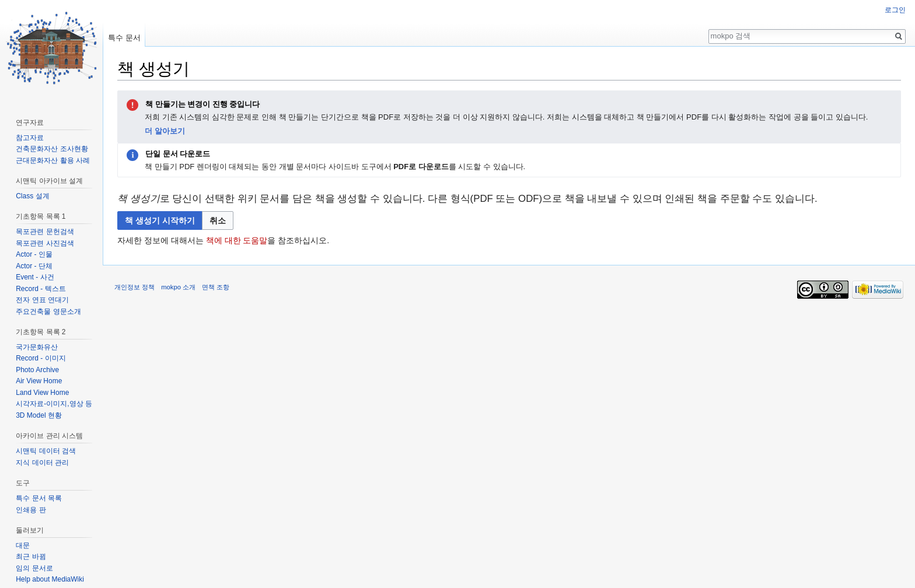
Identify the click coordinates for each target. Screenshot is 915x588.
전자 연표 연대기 (42, 300)
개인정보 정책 (135, 287)
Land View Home (42, 393)
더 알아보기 (165, 131)
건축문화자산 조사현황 (52, 149)
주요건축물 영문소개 (48, 311)
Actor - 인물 (34, 254)
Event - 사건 (35, 277)
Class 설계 (32, 196)
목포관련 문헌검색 (45, 232)
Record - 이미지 (41, 358)
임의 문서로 (34, 568)
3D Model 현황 (39, 415)
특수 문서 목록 (39, 498)
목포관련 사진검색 (45, 243)
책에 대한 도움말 (237, 240)
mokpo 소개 (178, 287)
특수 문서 (124, 38)
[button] (218, 220)
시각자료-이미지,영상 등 (54, 404)
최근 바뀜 (31, 556)
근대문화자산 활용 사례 (53, 160)
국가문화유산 (37, 347)
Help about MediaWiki (50, 579)
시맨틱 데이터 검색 (46, 451)
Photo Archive (37, 370)
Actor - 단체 (34, 266)
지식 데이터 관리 (42, 463)
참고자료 (30, 138)
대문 (23, 545)
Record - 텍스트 (41, 289)
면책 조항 (216, 287)
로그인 (895, 10)
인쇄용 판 (31, 510)
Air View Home (39, 381)
